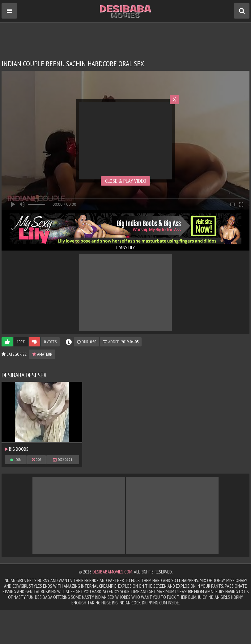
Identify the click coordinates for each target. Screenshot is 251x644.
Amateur (42, 354)
